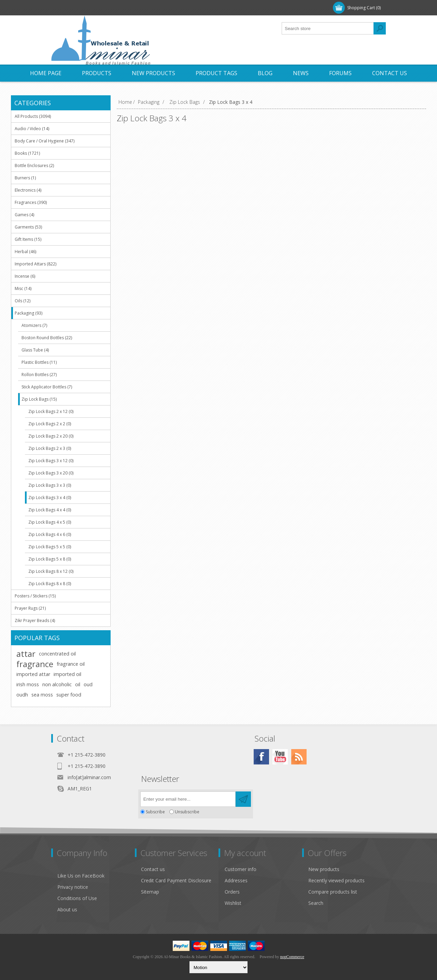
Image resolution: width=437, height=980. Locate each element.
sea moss (42, 695)
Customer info (241, 869)
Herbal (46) (25, 252)
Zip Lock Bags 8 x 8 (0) (50, 584)
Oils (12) (23, 301)
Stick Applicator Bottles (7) (47, 387)
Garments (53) (28, 227)
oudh (22, 695)
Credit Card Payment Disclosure (176, 880)
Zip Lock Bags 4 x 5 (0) (50, 522)
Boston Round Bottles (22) (47, 338)
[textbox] (328, 28)
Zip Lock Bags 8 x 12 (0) (51, 571)
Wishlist (233, 903)
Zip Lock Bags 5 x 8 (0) (50, 559)
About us (67, 909)
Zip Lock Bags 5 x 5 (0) (50, 547)
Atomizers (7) (34, 325)
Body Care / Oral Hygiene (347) (45, 141)
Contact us (153, 869)
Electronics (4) (28, 190)
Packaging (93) (29, 313)
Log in (95, 8)
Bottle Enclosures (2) (34, 165)
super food (69, 695)
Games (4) (24, 215)
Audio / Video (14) (32, 129)
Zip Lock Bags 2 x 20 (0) (51, 436)
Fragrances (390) (31, 202)
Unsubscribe (187, 812)
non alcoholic (57, 684)
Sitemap (150, 892)
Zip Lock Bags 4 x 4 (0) (50, 510)
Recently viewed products (336, 880)
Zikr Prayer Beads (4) (35, 620)
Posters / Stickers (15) (35, 596)
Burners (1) (25, 178)
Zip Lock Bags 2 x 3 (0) (50, 448)
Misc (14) (23, 288)
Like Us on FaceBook (81, 876)
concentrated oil (57, 654)
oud (88, 684)
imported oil (67, 674)
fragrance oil (71, 664)
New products (324, 869)
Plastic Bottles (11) (39, 362)
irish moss (28, 684)
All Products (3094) (33, 116)
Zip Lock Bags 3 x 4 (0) (50, 498)
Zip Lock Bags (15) (39, 399)
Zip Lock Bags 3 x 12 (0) (51, 461)
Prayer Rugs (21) (30, 608)
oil (78, 684)
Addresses (236, 880)
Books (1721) (27, 153)
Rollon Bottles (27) (39, 375)
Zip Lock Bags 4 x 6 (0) (50, 534)
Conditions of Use (77, 898)
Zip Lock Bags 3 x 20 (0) (51, 473)
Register (67, 8)
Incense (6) (25, 276)
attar (26, 654)
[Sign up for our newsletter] (188, 799)
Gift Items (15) (28, 239)
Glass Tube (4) (35, 350)
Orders (232, 892)
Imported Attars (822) (36, 264)
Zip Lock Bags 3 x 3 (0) (50, 485)
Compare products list (333, 892)
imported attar (33, 674)
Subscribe (155, 812)
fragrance (35, 664)
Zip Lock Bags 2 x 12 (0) (51, 411)
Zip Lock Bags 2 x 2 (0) (50, 424)
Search (316, 903)
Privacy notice (73, 887)
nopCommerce (292, 957)
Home (125, 102)
